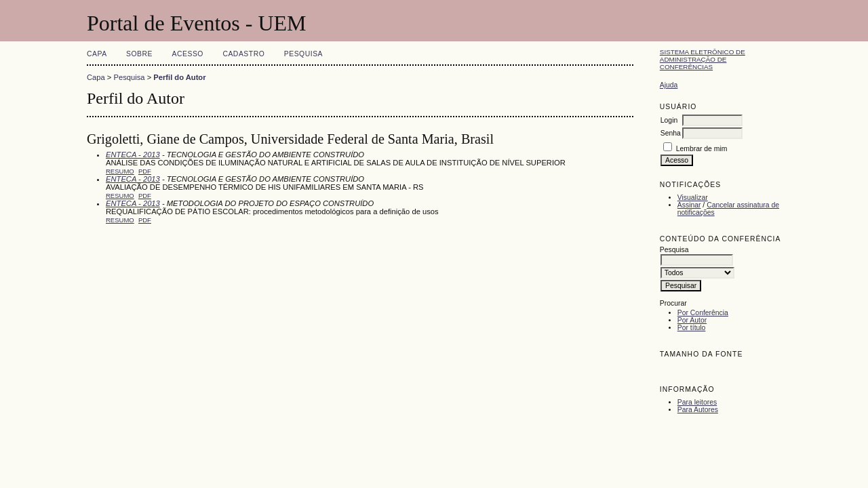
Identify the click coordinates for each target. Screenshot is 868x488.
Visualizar (693, 198)
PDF (145, 171)
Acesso (188, 54)
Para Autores (698, 410)
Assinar (689, 205)
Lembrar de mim (702, 149)
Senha (671, 133)
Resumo (120, 171)
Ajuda (669, 85)
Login (669, 120)
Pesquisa (303, 54)
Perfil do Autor (179, 77)
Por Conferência (703, 313)
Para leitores (697, 402)
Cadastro (243, 54)
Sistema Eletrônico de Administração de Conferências (703, 59)
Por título (692, 328)
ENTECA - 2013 (133, 155)
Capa (97, 54)
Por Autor (692, 320)
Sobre (139, 54)
